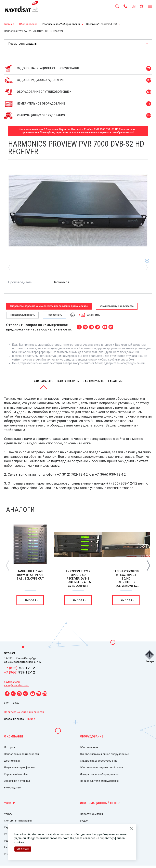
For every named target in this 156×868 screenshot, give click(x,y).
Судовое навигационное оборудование (104, 754)
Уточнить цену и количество (117, 306)
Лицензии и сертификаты (20, 767)
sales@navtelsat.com (17, 685)
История (9, 747)
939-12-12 (19, 672)
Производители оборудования (99, 781)
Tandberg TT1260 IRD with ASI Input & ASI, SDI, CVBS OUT (30, 575)
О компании (14, 736)
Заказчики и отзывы (17, 781)
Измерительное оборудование (99, 774)
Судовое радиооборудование (99, 761)
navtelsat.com (12, 682)
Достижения (12, 761)
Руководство (12, 788)
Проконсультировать (22, 315)
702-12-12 (19, 668)
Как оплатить (68, 381)
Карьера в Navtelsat (16, 774)
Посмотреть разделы (23, 44)
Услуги (10, 803)
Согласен (23, 849)
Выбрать (31, 600)
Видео (84, 821)
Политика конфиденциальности (24, 712)
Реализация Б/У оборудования (63, 24)
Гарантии (115, 381)
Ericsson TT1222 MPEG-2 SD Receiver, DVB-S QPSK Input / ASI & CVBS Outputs (78, 579)
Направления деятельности (21, 754)
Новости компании (92, 814)
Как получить (94, 381)
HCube (31, 719)
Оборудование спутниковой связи (101, 767)
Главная (9, 24)
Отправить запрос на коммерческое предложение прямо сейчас (49, 306)
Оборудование (28, 24)
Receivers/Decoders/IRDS (103, 24)
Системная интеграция (18, 821)
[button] (148, 565)
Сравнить (89, 315)
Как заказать (43, 381)
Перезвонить (54, 315)
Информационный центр (100, 803)
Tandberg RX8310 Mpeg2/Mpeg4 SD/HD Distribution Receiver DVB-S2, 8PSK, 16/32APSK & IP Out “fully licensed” (126, 584)
